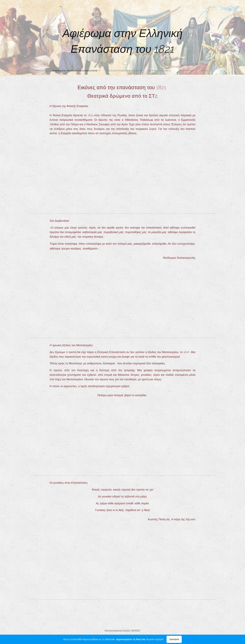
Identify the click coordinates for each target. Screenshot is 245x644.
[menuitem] (103, 71)
